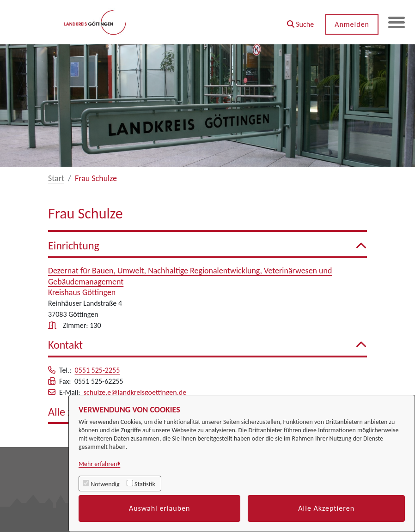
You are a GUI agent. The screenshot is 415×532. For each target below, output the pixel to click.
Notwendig (105, 484)
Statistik (145, 484)
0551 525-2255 (98, 370)
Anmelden (350, 24)
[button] (298, 21)
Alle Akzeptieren (326, 508)
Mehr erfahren (98, 464)
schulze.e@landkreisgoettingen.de (135, 392)
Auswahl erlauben (160, 508)
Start (56, 178)
